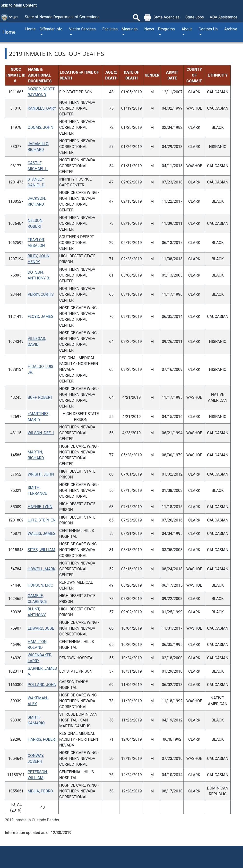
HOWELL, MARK (42, 569)
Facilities (110, 29)
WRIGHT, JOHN (41, 474)
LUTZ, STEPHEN (42, 520)
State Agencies (167, 17)
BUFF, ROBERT (40, 397)
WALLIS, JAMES (42, 534)
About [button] (187, 29)
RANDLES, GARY (42, 108)
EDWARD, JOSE (41, 628)
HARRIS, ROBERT (42, 739)
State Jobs (195, 17)
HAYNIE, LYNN (40, 507)
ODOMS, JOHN (41, 127)
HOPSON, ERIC (40, 585)
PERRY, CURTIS (41, 294)
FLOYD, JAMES (41, 317)
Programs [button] (166, 29)
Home (8, 32)
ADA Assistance (224, 17)
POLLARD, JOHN (42, 685)
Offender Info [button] (51, 29)
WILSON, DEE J (41, 433)
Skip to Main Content (19, 5)
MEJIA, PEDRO (40, 791)
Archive (231, 29)
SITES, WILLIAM (42, 550)
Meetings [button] (130, 29)
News (149, 29)
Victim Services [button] (82, 29)
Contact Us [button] (208, 29)
